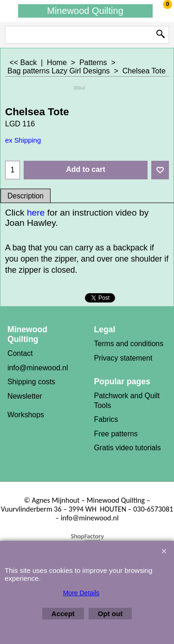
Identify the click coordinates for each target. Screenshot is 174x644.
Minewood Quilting (85, 11)
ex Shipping (23, 140)
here (37, 213)
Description (26, 196)
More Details (81, 593)
